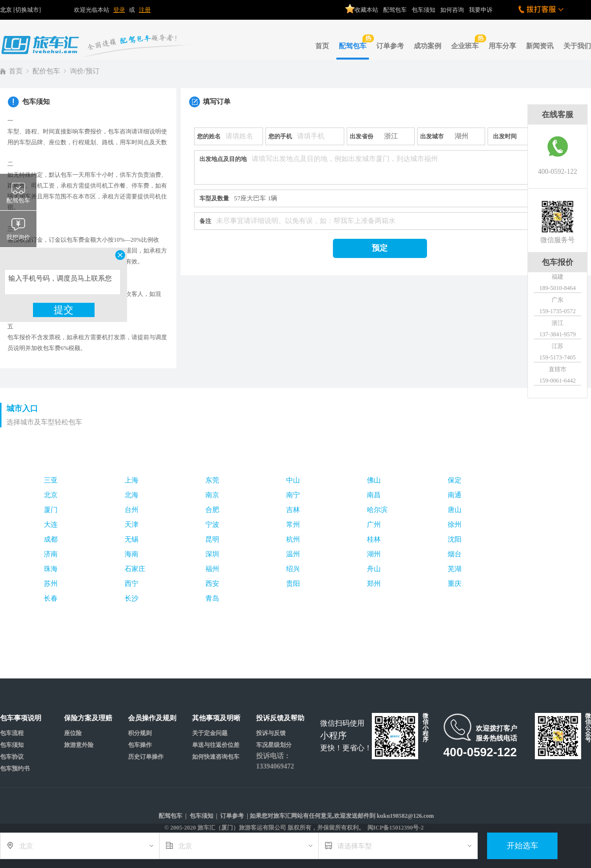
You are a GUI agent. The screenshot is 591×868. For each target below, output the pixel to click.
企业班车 (466, 42)
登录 (119, 10)
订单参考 (390, 46)
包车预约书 (15, 769)
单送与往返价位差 (216, 745)
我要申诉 (481, 10)
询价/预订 (85, 71)
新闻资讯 (540, 46)
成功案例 (427, 46)
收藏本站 (362, 7)
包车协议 (12, 757)
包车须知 (424, 10)
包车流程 (12, 733)
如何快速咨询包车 (216, 757)
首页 (322, 46)
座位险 (73, 733)
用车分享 (502, 46)
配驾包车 (395, 10)
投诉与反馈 (271, 733)
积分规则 (140, 733)
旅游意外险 (79, 745)
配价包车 (46, 71)
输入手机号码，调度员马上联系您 (63, 282)
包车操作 (140, 745)
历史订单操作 (146, 757)
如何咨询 (452, 10)
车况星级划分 (274, 745)
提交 (64, 310)
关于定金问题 (210, 733)
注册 (145, 10)
